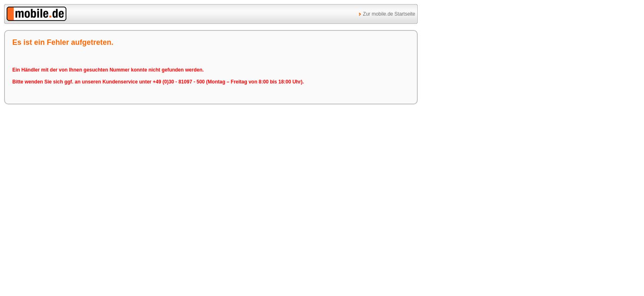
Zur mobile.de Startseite (389, 14)
